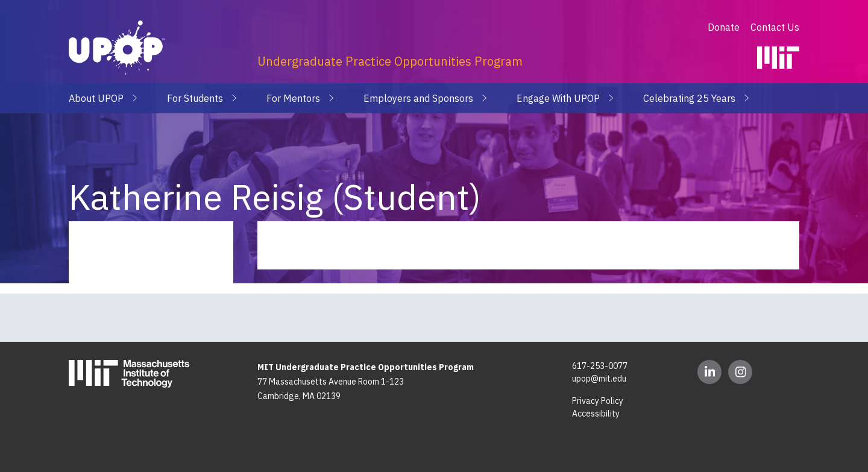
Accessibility (596, 414)
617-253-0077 (600, 366)
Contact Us (775, 27)
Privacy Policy (598, 401)
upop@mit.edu (599, 379)
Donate (725, 27)
